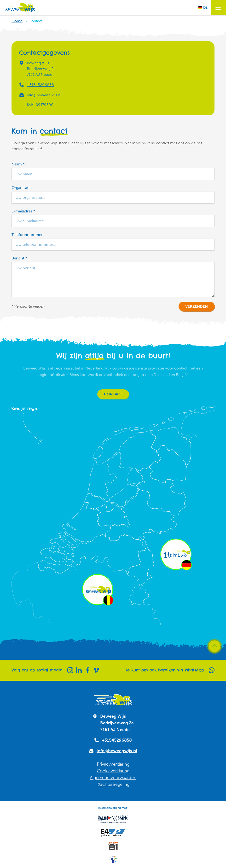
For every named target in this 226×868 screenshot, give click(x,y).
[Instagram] (70, 670)
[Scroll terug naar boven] (214, 646)
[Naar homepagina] (19, 8)
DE (203, 8)
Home (17, 21)
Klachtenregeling (113, 784)
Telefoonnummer (27, 235)
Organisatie (22, 188)
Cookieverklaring (113, 771)
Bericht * (19, 258)
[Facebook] (87, 670)
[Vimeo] (96, 670)
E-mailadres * (23, 211)
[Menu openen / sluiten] (218, 8)
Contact (113, 394)
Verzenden (197, 306)
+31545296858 (40, 85)
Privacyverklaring (113, 764)
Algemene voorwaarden (113, 778)
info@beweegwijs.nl (44, 95)
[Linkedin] (79, 670)
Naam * (18, 164)
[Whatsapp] (212, 670)
